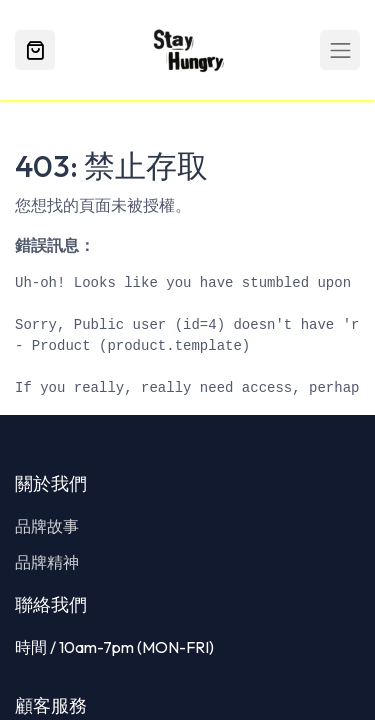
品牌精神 (47, 562)
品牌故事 (47, 526)
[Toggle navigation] (340, 50)
